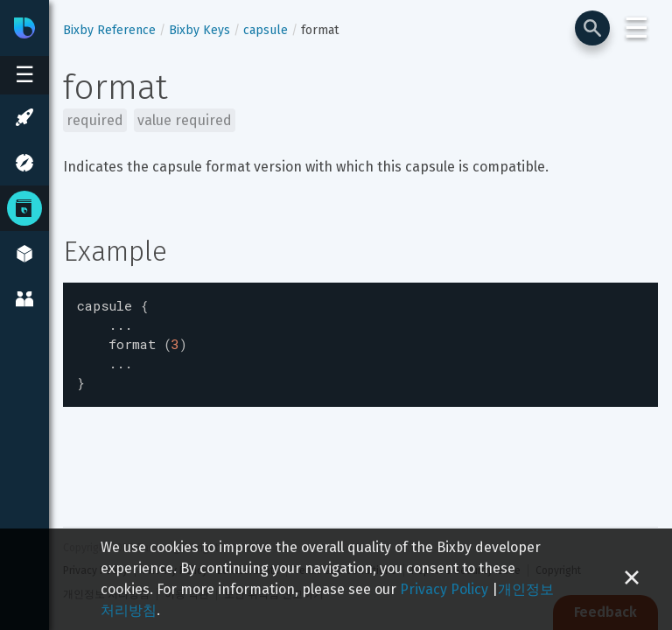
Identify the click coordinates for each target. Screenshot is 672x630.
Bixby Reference (109, 30)
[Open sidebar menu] (24, 75)
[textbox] (360, 340)
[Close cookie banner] (632, 579)
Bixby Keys (199, 30)
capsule (266, 30)
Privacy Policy (444, 589)
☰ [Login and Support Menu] (637, 28)
